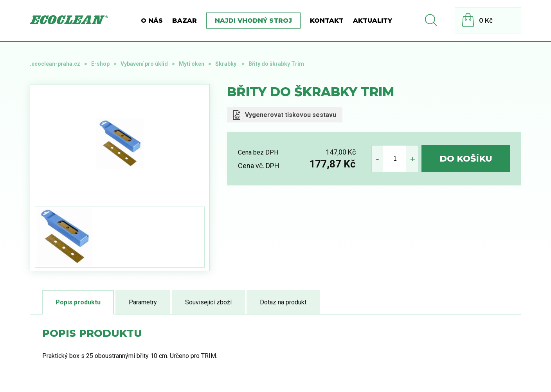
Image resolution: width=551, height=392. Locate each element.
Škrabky (226, 64)
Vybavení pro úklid (144, 64)
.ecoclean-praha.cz (55, 64)
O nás (152, 21)
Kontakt (327, 21)
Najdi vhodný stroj (253, 21)
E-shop (100, 64)
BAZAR (185, 21)
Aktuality (373, 21)
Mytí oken (192, 64)
